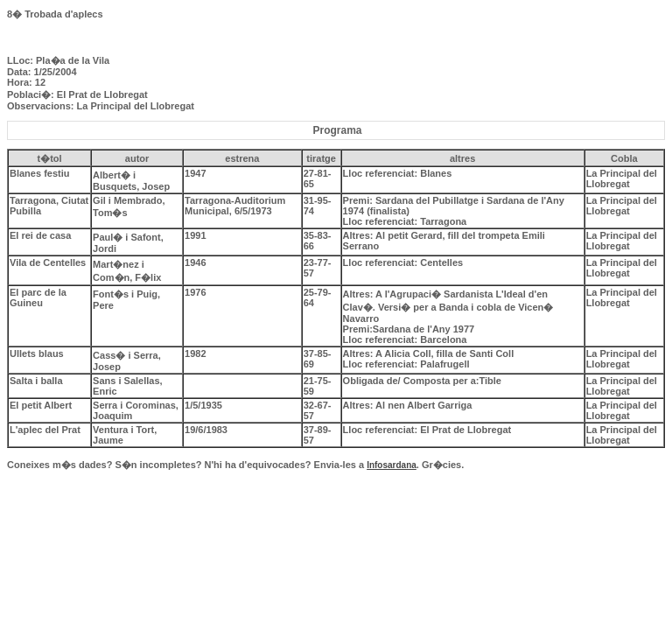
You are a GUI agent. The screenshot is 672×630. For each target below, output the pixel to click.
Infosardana (392, 465)
